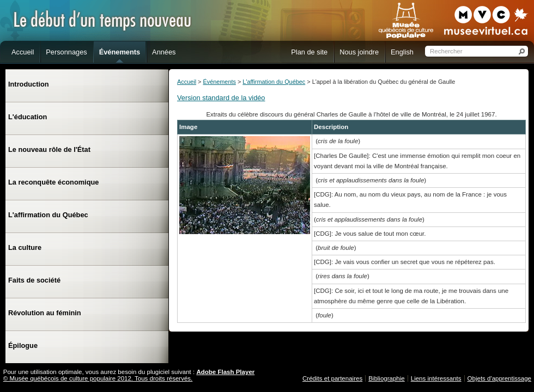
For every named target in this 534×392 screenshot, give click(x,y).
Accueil (187, 82)
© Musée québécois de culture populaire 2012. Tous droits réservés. (98, 378)
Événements (219, 82)
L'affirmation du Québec (274, 82)
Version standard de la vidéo (221, 98)
